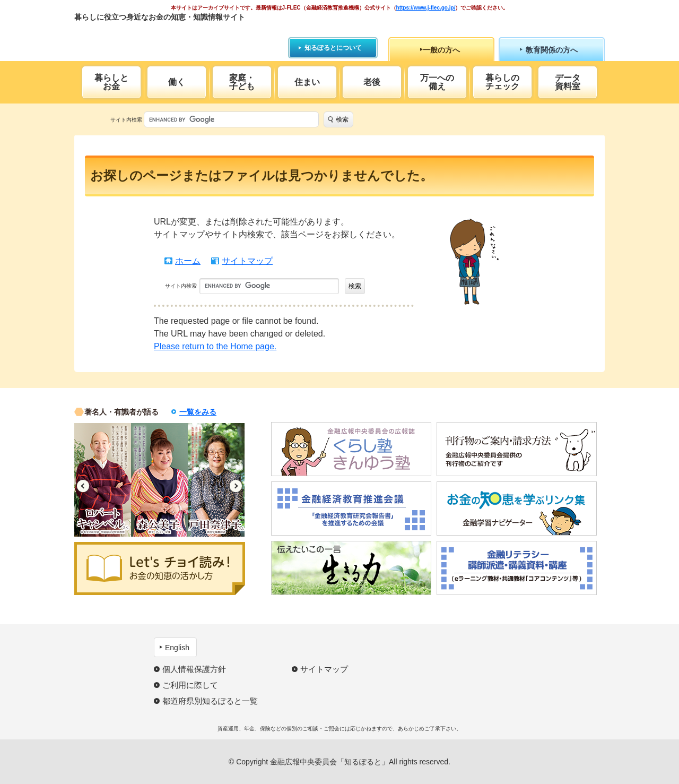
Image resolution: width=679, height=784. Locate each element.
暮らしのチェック (502, 82)
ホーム (188, 261)
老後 (372, 82)
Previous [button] (83, 486)
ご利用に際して (190, 685)
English (177, 648)
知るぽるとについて (333, 48)
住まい (307, 82)
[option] (103, 480)
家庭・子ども (242, 82)
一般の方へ (441, 50)
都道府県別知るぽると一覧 (210, 701)
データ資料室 (568, 82)
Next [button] (236, 486)
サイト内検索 (126, 120)
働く (177, 82)
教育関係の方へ (552, 50)
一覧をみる (198, 412)
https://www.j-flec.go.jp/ (426, 8)
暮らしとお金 (111, 82)
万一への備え (437, 82)
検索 (342, 119)
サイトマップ (247, 261)
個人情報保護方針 (194, 669)
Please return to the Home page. (215, 346)
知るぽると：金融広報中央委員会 (172, 36)
